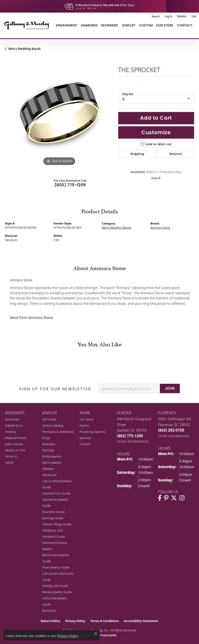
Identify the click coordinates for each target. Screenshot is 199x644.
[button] (156, 16)
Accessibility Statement (141, 621)
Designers (109, 25)
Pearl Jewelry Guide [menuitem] (56, 567)
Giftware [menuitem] (48, 469)
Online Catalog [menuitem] (53, 425)
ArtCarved (12, 419)
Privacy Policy (75, 621)
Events (84, 425)
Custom (146, 25)
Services (85, 438)
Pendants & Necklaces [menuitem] (58, 432)
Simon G (11, 456)
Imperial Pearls (16, 438)
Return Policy (50, 621)
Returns (176, 154)
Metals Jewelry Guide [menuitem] (57, 592)
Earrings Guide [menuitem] (53, 518)
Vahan (9, 462)
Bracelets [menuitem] (49, 444)
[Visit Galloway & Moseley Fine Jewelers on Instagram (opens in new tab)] (182, 498)
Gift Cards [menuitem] (49, 419)
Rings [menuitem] (46, 438)
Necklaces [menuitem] (50, 475)
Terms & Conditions (105, 621)
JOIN (170, 388)
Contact (185, 25)
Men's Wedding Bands (25, 49)
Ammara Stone (160, 228)
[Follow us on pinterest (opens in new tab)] (166, 498)
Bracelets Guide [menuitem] (54, 512)
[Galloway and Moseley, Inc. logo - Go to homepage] (28, 25)
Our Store (165, 25)
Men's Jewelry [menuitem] (52, 462)
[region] (59, 113)
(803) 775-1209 (70, 185)
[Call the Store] (130, 436)
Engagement (66, 25)
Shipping (137, 154)
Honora (10, 432)
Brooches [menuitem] (49, 610)
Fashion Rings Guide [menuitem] (57, 524)
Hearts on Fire (15, 450)
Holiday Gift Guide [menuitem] (55, 586)
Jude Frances (14, 444)
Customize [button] (156, 132)
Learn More (86, 8)
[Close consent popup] (96, 634)
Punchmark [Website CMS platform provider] (108, 635)
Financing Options (92, 432)
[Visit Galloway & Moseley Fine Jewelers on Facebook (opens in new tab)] (160, 498)
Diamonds (89, 25)
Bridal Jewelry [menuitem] (52, 456)
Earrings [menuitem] (48, 450)
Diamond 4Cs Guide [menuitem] (57, 493)
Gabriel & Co (14, 425)
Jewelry (129, 25)
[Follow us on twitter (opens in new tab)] (174, 498)
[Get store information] (133, 442)
